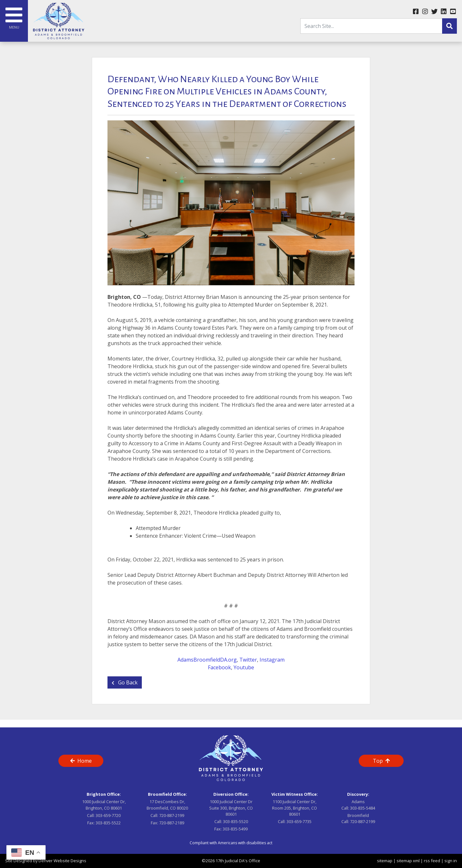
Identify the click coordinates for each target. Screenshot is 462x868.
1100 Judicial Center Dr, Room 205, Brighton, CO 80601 (295, 808)
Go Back (125, 682)
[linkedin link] (444, 12)
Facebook (219, 667)
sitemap (385, 861)
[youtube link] (453, 12)
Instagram (272, 660)
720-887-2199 (172, 815)
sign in (451, 861)
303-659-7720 (108, 815)
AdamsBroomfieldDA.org (207, 660)
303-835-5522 (108, 823)
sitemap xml (408, 861)
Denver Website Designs (62, 861)
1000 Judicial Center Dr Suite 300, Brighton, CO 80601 (231, 808)
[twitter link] (434, 12)
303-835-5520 (235, 821)
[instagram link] (425, 12)
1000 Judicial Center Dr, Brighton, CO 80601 (104, 805)
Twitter (248, 660)
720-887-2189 (172, 823)
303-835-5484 (363, 808)
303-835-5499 (235, 829)
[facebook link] (416, 12)
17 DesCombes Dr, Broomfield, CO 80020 (167, 805)
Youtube (244, 667)
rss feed (432, 861)
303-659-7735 (299, 821)
